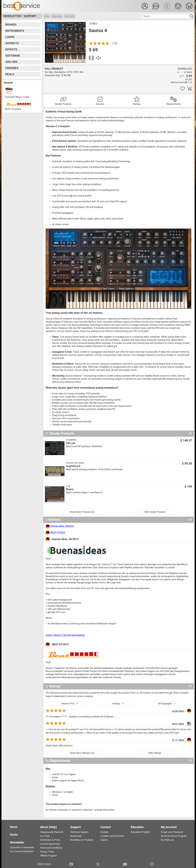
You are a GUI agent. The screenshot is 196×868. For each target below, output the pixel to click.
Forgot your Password (172, 832)
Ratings (137, 104)
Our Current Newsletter (22, 851)
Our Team (45, 836)
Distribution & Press (50, 840)
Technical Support (79, 832)
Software (13, 56)
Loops (10, 37)
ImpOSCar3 (73, 466)
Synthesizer (69, 16)
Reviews (100, 104)
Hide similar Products (155, 512)
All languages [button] (167, 704)
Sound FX (12, 43)
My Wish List (167, 840)
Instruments (57, 16)
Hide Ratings (155, 753)
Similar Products (63, 104)
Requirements (174, 104)
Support (30, 16)
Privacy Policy (47, 852)
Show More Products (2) (82, 512)
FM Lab (71, 443)
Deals (10, 74)
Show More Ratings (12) (82, 753)
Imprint (104, 840)
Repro (70, 489)
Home (47, 16)
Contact (104, 832)
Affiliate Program (49, 856)
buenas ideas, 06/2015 (62, 526)
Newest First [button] (70, 704)
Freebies (12, 68)
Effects (11, 49)
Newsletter (12, 16)
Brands (11, 25)
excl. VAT (189, 79)
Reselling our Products (82, 840)
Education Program (141, 832)
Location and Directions (112, 836)
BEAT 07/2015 (58, 532)
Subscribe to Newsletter (22, 847)
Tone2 (93, 24)
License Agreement (50, 844)
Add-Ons (12, 62)
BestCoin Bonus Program (174, 836)
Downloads (76, 836)
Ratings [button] (118, 704)
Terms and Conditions (51, 848)
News (14, 827)
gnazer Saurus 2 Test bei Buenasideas (65, 635)
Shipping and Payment (52, 832)
